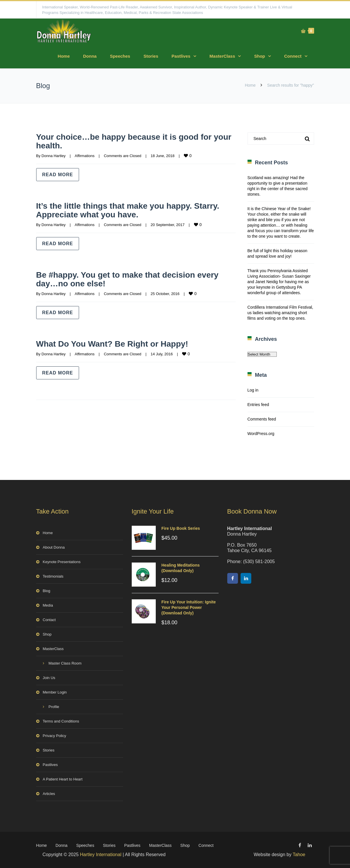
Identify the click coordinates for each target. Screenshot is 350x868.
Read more (58, 175)
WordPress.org (261, 434)
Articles (49, 794)
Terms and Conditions (61, 721)
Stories (151, 56)
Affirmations (85, 156)
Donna (90, 56)
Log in (253, 390)
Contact (49, 620)
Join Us (49, 678)
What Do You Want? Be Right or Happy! (118, 344)
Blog (47, 591)
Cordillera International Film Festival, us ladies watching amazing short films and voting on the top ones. (280, 313)
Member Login (55, 692)
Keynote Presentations (62, 562)
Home (64, 56)
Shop (260, 56)
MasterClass (222, 56)
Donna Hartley (53, 156)
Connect (293, 56)
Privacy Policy (55, 736)
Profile (54, 707)
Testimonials (53, 576)
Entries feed (258, 405)
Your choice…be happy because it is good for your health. (130, 141)
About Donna (54, 547)
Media (48, 605)
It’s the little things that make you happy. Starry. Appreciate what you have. (134, 210)
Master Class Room (65, 663)
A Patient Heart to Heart (63, 779)
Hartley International (101, 855)
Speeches (120, 56)
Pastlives (181, 56)
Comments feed (262, 419)
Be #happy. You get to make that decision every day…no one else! (134, 279)
